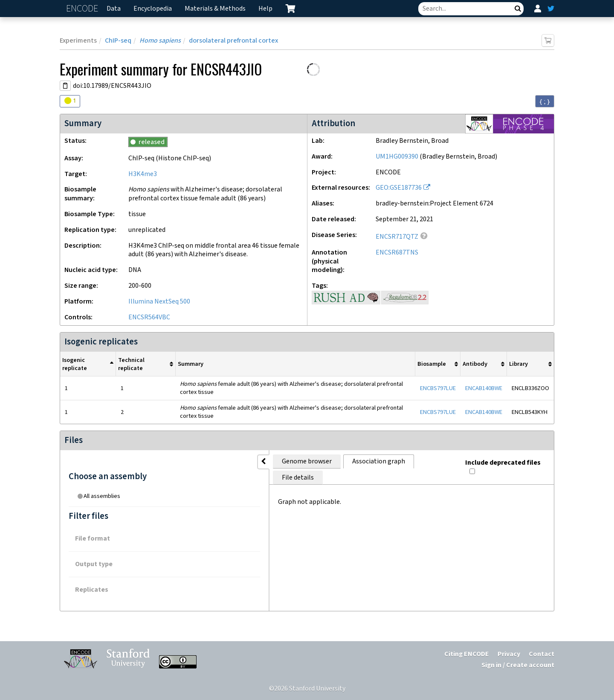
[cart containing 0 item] (290, 9)
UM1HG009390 (397, 157)
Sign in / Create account (518, 665)
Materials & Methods (215, 9)
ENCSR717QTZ (397, 237)
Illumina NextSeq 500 (159, 302)
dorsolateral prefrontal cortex (233, 41)
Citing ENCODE (467, 654)
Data (114, 9)
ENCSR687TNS (397, 253)
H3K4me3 (143, 174)
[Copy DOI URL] (65, 86)
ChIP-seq (118, 41)
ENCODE (83, 9)
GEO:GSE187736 (399, 188)
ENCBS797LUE (438, 388)
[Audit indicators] (70, 101)
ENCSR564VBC (149, 317)
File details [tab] (331, 461)
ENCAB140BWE (484, 388)
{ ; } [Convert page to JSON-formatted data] (545, 101)
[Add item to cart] (548, 40)
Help (265, 9)
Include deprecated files (506, 460)
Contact (542, 654)
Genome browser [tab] (196, 461)
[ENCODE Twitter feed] (551, 9)
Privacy (509, 654)
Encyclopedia (153, 9)
